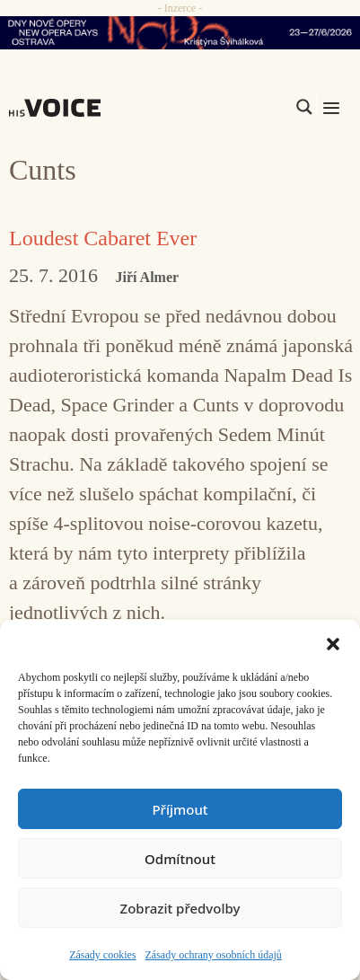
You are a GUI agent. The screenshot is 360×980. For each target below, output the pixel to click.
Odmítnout (180, 859)
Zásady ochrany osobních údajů (214, 955)
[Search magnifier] (304, 107)
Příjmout (180, 809)
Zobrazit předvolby (180, 908)
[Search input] (219, 107)
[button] (333, 642)
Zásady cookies (102, 955)
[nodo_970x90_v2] (180, 33)
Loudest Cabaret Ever (103, 238)
